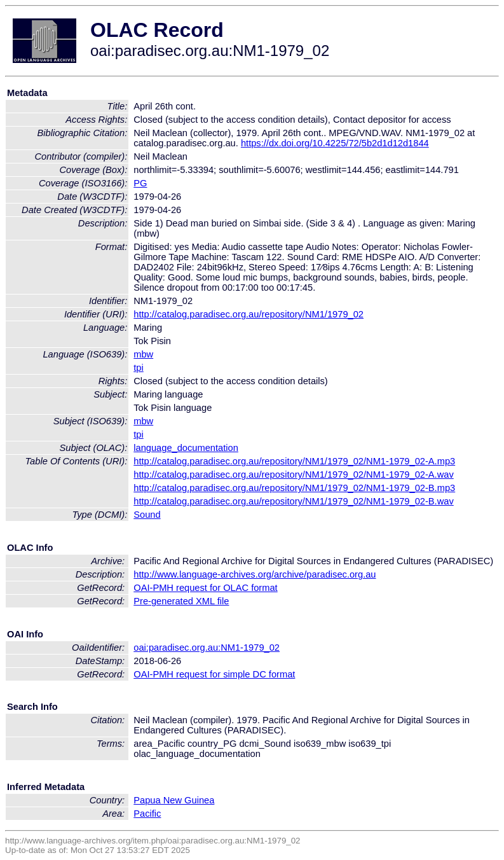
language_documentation (186, 448)
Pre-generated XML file (181, 601)
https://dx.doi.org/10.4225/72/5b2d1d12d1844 (335, 143)
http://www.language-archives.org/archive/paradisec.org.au (255, 574)
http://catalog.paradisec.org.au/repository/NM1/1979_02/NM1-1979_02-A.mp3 (294, 461)
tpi (138, 368)
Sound (147, 515)
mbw (143, 354)
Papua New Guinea (174, 800)
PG (140, 183)
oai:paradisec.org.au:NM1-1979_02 (207, 648)
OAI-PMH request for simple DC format (214, 674)
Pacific (147, 814)
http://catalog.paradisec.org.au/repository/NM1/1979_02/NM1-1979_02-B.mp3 (294, 488)
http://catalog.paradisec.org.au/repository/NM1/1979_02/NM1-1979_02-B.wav (294, 501)
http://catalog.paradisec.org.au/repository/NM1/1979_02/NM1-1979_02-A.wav (294, 475)
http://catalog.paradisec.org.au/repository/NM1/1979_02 (249, 314)
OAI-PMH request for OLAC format (205, 588)
